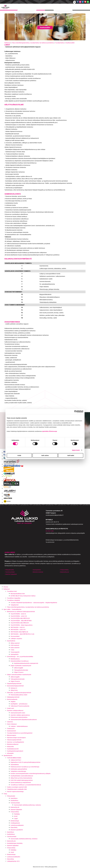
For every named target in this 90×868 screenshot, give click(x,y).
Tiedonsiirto (11, 728)
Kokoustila (10, 747)
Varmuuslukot (15, 636)
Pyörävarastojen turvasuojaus (16, 738)
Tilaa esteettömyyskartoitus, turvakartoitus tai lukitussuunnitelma (33, 43)
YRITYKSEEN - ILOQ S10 (18, 630)
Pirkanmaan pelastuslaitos (19, 717)
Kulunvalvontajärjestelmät (15, 686)
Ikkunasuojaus (12, 735)
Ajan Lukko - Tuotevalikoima (12, 609)
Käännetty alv (15, 807)
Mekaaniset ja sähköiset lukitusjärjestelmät (21, 612)
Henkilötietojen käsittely (15, 843)
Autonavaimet (11, 731)
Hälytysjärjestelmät (13, 697)
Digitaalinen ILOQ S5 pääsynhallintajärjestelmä (25, 762)
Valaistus (10, 722)
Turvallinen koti (12, 591)
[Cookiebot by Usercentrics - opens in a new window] (76, 412)
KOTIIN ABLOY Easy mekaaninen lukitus (23, 596)
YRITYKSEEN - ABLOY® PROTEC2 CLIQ (22, 634)
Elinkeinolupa (15, 821)
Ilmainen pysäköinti (17, 830)
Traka (12, 650)
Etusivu (6, 587)
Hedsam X (14, 688)
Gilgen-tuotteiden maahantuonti (21, 666)
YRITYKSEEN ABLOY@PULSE (19, 632)
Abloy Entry (14, 690)
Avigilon (13, 702)
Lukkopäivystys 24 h (13, 861)
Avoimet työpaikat (16, 810)
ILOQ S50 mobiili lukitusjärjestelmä (22, 780)
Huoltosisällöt (70, 43)
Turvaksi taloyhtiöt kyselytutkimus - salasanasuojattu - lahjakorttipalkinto (34, 603)
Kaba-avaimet (15, 648)
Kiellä (19, 455)
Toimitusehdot (15, 803)
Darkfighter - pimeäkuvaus (19, 704)
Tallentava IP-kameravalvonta (20, 706)
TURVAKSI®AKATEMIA (14, 758)
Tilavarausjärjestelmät (14, 740)
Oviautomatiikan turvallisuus (20, 661)
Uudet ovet (11, 708)
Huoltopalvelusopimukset (15, 751)
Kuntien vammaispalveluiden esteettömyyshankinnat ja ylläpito (30, 773)
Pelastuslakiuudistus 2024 (19, 695)
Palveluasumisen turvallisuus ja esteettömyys (25, 767)
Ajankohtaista (8, 755)
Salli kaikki (71, 455)
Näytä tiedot (76, 450)
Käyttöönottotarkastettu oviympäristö (26, 663)
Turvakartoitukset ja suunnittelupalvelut (20, 733)
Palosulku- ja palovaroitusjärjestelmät (19, 693)
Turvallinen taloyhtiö (13, 600)
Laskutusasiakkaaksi (17, 825)
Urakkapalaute (15, 823)
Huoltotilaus (14, 800)
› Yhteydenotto (9, 570)
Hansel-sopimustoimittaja (15, 791)
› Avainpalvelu (36, 570)
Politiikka (17, 814)
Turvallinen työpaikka (14, 598)
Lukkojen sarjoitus (16, 638)
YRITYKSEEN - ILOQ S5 (18, 627)
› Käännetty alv (64, 572)
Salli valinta (45, 455)
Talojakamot (15, 605)
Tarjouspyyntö (15, 652)
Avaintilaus (14, 798)
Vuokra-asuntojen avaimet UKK (17, 787)
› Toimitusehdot (10, 572)
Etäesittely (14, 827)
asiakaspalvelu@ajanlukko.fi (55, 515)
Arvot (16, 816)
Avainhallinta (11, 641)
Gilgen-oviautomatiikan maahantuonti (19, 675)
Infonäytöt (10, 753)
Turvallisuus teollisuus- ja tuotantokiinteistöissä (26, 785)
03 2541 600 (50, 531)
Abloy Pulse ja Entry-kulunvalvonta (21, 778)
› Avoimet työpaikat (11, 574)
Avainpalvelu (15, 654)
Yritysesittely (15, 812)
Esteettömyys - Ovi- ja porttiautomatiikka (20, 657)
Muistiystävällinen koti (18, 594)
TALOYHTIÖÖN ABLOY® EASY (20, 623)
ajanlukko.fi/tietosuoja (50, 431)
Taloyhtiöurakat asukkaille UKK (17, 789)
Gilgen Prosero (19, 672)
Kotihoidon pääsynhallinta (19, 769)
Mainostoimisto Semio (38, 867)
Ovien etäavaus (12, 724)
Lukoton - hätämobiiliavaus (19, 726)
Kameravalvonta (12, 699)
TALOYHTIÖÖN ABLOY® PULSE (20, 618)
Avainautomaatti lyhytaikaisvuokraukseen (24, 720)
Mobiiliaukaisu (15, 659)
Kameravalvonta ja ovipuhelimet (21, 782)
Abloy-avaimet (15, 643)
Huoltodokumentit (13, 749)
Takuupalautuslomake (21, 670)
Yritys (5, 794)
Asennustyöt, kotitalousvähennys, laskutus (28, 805)
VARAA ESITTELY (16, 760)
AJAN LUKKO (10, 552)
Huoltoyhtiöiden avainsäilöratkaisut (22, 776)
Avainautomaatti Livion (18, 713)
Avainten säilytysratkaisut (15, 710)
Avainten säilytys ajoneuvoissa (20, 715)
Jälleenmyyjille (19, 668)
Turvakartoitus (60, 43)
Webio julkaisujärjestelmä (51, 867)
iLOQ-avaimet (15, 645)
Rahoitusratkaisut (13, 744)
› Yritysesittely (64, 570)
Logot (16, 818)
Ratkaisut (8, 43)
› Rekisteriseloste (38, 572)
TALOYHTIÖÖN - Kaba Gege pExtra (21, 625)
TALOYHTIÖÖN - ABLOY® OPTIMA (21, 621)
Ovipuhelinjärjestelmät (14, 683)
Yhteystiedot (11, 796)
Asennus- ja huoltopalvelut (15, 742)
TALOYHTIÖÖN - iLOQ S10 (19, 616)
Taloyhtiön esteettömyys (18, 771)
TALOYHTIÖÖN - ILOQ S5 (18, 614)
